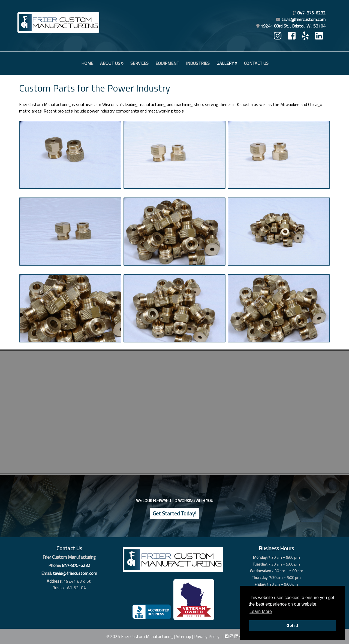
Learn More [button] (261, 611)
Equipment (167, 63)
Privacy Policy (207, 636)
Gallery (225, 63)
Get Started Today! (174, 513)
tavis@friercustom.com (303, 19)
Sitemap (183, 636)
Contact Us (256, 63)
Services (139, 63)
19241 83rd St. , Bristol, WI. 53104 (293, 26)
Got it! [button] (292, 625)
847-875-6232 (76, 565)
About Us (110, 63)
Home (87, 63)
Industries (198, 63)
